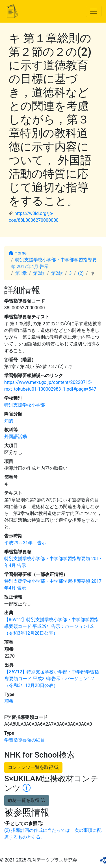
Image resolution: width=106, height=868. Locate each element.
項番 (9, 701)
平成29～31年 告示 (25, 543)
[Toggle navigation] (94, 11)
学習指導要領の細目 (25, 740)
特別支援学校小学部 (25, 405)
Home (18, 253)
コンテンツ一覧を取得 (33, 767)
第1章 (21, 273)
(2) (81, 273)
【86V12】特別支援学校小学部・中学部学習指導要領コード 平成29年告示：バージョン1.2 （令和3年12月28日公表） (51, 626)
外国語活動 (16, 437)
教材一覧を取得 (27, 800)
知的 (9, 421)
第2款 (39, 273)
